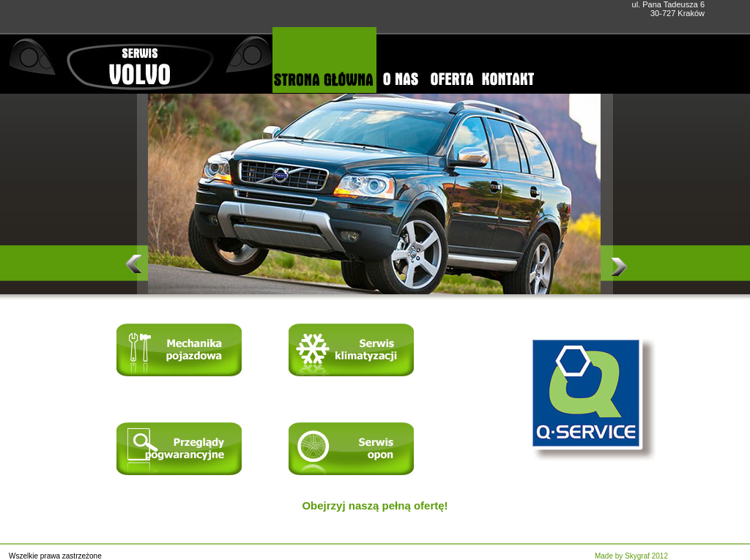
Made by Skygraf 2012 (631, 556)
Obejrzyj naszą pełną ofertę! (375, 505)
